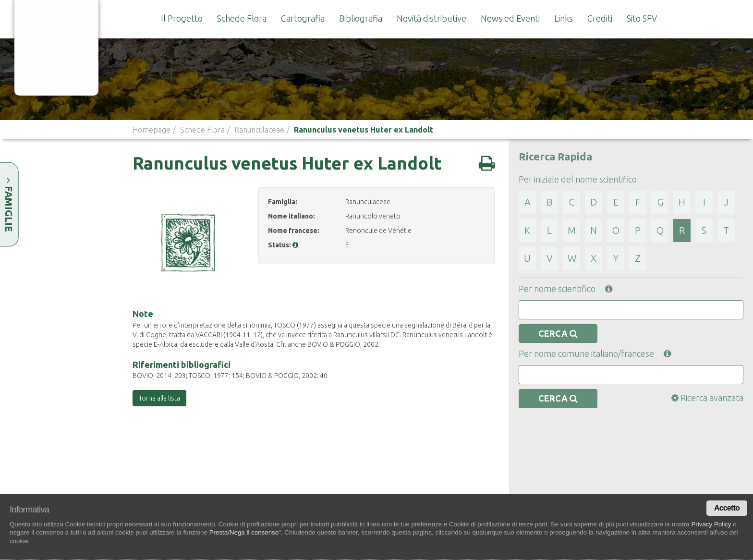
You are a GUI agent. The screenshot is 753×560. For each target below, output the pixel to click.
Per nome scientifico (565, 289)
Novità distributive (431, 18)
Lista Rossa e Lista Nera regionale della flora (581, 489)
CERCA (558, 333)
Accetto (727, 508)
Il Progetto (182, 18)
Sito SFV (642, 18)
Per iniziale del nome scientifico (578, 179)
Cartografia (303, 18)
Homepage (152, 130)
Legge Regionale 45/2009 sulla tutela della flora (581, 456)
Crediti (600, 18)
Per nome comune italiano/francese (595, 353)
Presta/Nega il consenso (244, 532)
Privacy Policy (711, 524)
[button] (295, 245)
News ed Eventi (510, 18)
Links (564, 18)
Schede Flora (242, 18)
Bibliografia (361, 18)
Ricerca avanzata (707, 398)
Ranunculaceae (259, 130)
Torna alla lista (159, 398)
